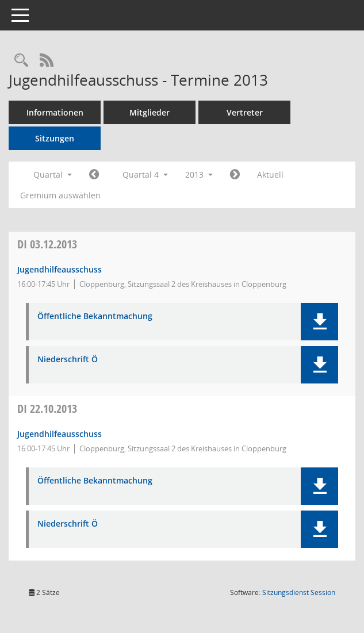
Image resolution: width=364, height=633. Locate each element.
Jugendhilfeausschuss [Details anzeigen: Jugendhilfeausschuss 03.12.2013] (60, 269)
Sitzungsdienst (299, 592)
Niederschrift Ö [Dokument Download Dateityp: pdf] (68, 360)
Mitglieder (150, 112)
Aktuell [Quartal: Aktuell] (270, 174)
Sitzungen (55, 138)
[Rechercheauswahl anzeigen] (21, 61)
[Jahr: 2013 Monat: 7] (94, 175)
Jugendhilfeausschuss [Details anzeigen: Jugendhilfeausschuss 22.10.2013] (60, 434)
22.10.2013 (47, 408)
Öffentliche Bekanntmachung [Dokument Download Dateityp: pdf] (95, 317)
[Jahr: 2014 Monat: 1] (235, 175)
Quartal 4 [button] (145, 174)
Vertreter (245, 112)
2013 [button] (199, 174)
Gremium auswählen (60, 195)
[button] (319, 322)
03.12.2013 (47, 244)
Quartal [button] (53, 174)
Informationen (55, 112)
